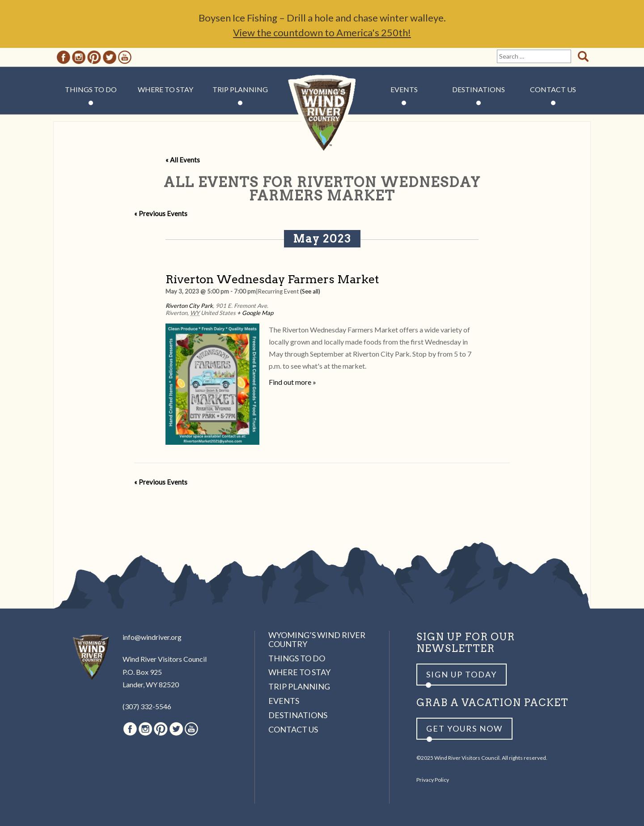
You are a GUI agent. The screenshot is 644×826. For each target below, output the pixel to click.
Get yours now (464, 728)
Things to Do (91, 89)
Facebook (64, 57)
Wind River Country (322, 116)
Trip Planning (240, 89)
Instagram (79, 57)
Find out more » (292, 382)
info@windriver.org (152, 637)
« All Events (183, 160)
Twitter (110, 57)
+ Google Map (255, 313)
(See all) (310, 291)
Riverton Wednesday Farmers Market (272, 279)
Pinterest (94, 57)
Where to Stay (165, 89)
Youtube (125, 57)
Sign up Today (462, 674)
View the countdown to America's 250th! (322, 32)
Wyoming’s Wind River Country (317, 639)
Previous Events (161, 213)
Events (404, 89)
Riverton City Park (189, 306)
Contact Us (553, 89)
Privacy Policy (433, 780)
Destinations (479, 89)
